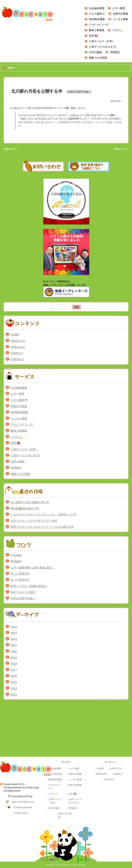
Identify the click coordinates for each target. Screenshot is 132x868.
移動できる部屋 (98, 58)
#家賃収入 (29, 122)
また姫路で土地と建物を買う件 (30, 502)
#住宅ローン (51, 122)
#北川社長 (87, 122)
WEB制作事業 (97, 19)
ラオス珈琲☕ (97, 14)
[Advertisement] (66, 729)
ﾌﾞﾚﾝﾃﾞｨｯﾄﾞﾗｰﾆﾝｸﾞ (99, 25)
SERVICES (18, 347)
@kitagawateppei (27, 115)
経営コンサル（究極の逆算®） (29, 586)
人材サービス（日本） (102, 41)
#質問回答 (64, 122)
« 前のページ (10, 149)
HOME (15, 335)
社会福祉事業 (97, 8)
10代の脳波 (95, 52)
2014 (14, 688)
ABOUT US (18, 341)
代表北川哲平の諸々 (79, 92)
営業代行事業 (120, 14)
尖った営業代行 (20, 574)
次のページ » (122, 149)
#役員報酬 (114, 119)
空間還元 (115, 52)
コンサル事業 (120, 19)
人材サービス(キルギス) (103, 47)
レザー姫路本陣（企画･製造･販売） (33, 568)
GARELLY (17, 353)
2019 (14, 657)
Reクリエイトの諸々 (23, 592)
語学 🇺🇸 (93, 36)
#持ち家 (40, 122)
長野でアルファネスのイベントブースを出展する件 (42, 527)
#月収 (105, 119)
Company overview (23, 807)
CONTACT (17, 359)
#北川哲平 (75, 122)
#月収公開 (95, 119)
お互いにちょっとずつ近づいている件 (34, 521)
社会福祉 (16, 555)
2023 (14, 633)
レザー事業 (119, 8)
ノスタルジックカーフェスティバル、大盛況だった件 (44, 514)
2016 (14, 676)
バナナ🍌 (118, 30)
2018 (14, 664)
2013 (14, 694)
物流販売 (16, 561)
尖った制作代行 (20, 580)
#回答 (64, 115)
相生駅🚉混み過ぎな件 (25, 508)
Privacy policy (21, 813)
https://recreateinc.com (23, 802)
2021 (14, 645)
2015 (14, 682)
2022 (14, 639)
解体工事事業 (97, 30)
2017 (14, 670)
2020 (14, 651)
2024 (14, 627)
